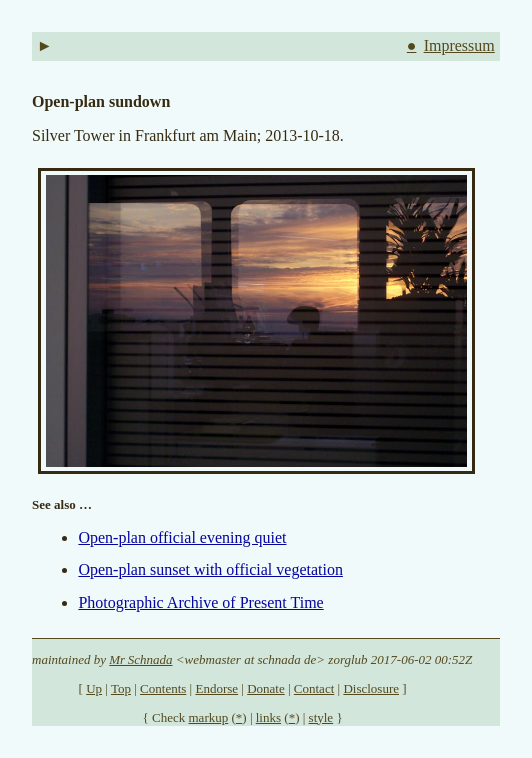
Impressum (459, 45)
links (268, 717)
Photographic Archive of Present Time (200, 602)
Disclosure (371, 688)
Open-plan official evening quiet (182, 537)
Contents (163, 688)
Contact (314, 688)
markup (209, 717)
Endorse (216, 688)
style (321, 717)
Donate (266, 688)
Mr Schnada (140, 659)
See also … (62, 504)
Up (94, 688)
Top (121, 688)
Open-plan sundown (101, 101)
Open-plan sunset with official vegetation (210, 569)
